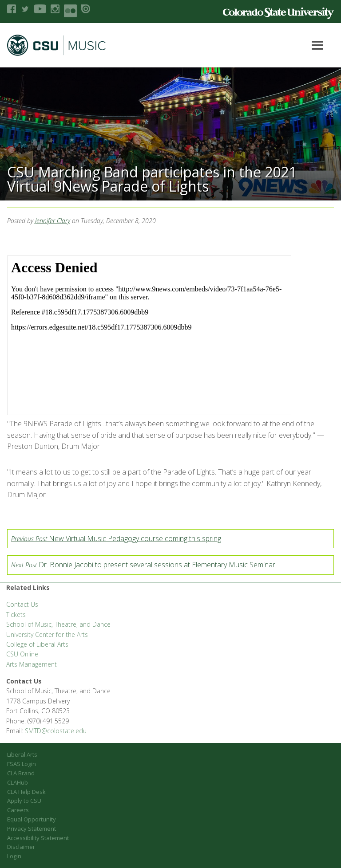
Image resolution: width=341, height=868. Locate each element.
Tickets (16, 615)
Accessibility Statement (38, 838)
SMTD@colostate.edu (56, 731)
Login (14, 856)
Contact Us (22, 604)
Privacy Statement (32, 829)
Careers (18, 810)
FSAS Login (22, 764)
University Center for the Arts (47, 634)
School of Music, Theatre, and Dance (58, 624)
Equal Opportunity (32, 819)
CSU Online (22, 654)
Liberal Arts (22, 754)
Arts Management (32, 664)
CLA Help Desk (26, 792)
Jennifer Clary (53, 221)
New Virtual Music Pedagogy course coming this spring (116, 538)
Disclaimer (21, 847)
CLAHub (18, 782)
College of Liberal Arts (37, 644)
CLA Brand (21, 773)
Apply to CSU (24, 801)
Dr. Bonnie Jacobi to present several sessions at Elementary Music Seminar (143, 565)
